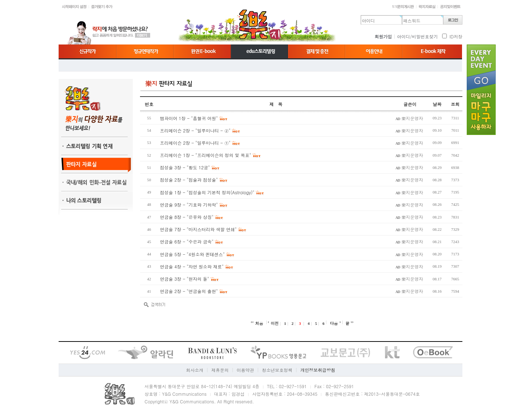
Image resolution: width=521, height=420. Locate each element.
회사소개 (195, 370)
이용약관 (245, 370)
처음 (259, 323)
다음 (334, 323)
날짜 (437, 104)
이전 (275, 323)
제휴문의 (220, 370)
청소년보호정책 (277, 370)
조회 (455, 104)
